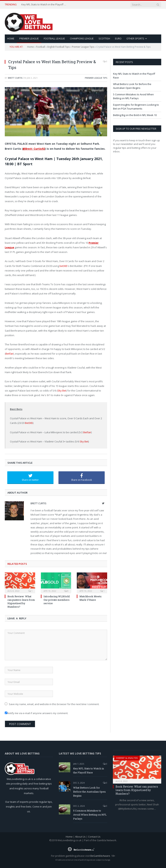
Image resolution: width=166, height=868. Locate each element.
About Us (80, 837)
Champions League (82, 38)
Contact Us (94, 837)
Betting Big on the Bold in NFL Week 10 (135, 115)
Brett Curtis (15, 78)
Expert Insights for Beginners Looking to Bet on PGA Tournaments (136, 107)
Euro (118, 38)
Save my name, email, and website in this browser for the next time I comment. (54, 704)
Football (41, 47)
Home (30, 47)
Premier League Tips (83, 47)
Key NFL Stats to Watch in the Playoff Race (44, 4)
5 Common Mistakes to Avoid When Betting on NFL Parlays (133, 96)
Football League (54, 38)
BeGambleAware (100, 856)
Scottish (104, 38)
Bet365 (29, 423)
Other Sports (135, 38)
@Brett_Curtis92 (34, 149)
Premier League (29, 38)
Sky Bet (62, 391)
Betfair (9, 354)
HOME (11, 38)
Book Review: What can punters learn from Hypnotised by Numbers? (21, 602)
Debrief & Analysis (127, 758)
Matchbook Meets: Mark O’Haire (91, 598)
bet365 (64, 266)
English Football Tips (58, 47)
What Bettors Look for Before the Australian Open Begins (132, 86)
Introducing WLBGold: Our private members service (57, 600)
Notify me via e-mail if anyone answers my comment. (36, 713)
